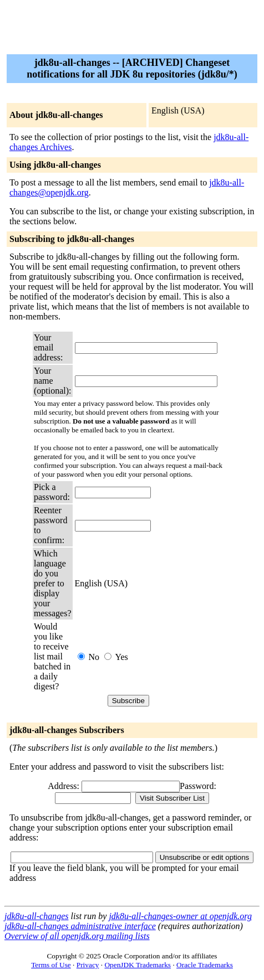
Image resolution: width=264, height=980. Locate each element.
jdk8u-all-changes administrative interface (80, 926)
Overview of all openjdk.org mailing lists (77, 936)
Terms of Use (51, 965)
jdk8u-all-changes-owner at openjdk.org (180, 916)
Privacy (88, 965)
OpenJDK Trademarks (138, 965)
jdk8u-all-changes (37, 916)
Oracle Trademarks (205, 965)
